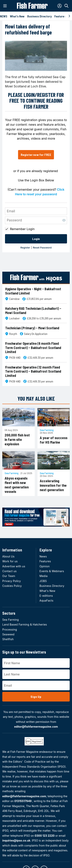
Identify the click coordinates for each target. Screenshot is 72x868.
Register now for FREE (36, 155)
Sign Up (36, 697)
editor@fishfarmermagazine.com (36, 727)
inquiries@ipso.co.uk (16, 840)
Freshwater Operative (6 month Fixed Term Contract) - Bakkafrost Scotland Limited (33, 348)
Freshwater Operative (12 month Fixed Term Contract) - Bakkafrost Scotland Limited (33, 371)
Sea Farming (47, 430)
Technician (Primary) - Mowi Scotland (32, 328)
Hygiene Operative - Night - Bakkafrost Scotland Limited (33, 291)
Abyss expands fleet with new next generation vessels (17, 485)
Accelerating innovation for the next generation (53, 485)
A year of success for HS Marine (54, 440)
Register (25, 248)
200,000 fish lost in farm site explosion (17, 440)
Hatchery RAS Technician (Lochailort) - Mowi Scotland (33, 311)
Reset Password (42, 248)
